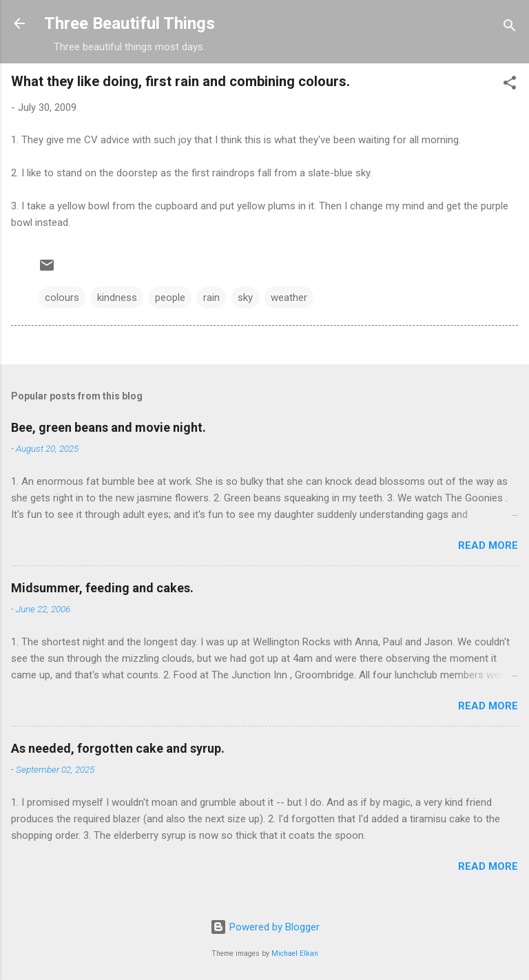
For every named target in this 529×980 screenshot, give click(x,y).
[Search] (510, 28)
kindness (117, 298)
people (170, 298)
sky (245, 298)
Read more (488, 545)
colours (62, 298)
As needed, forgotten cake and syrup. (118, 748)
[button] (510, 85)
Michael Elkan (295, 953)
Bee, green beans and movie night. (108, 427)
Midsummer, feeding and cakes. (102, 588)
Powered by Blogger (265, 927)
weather (289, 298)
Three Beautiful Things (129, 23)
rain (211, 298)
